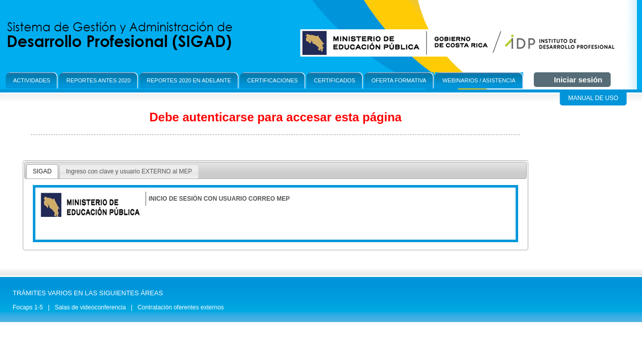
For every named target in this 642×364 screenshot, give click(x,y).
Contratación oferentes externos (181, 307)
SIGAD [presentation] (42, 171)
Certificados (335, 80)
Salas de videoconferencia (90, 307)
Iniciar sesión (578, 80)
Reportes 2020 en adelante (189, 80)
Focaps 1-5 (28, 307)
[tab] (42, 172)
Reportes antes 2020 (98, 80)
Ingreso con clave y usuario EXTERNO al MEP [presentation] (129, 171)
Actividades (32, 80)
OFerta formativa (399, 80)
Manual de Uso (593, 98)
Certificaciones (272, 80)
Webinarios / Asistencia (479, 80)
